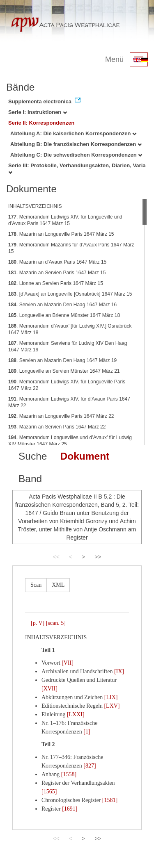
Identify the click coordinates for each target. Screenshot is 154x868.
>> (98, 557)
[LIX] (111, 697)
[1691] (70, 809)
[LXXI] (76, 714)
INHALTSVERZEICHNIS (35, 206)
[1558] (69, 774)
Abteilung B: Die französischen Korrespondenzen (76, 144)
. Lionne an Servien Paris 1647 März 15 (56, 283)
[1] (87, 732)
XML (58, 585)
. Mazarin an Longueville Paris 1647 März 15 (61, 234)
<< (56, 557)
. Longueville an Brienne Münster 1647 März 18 (64, 315)
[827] (90, 766)
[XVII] (49, 689)
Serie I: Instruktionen (38, 112)
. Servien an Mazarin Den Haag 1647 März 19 (62, 360)
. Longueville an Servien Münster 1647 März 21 (64, 371)
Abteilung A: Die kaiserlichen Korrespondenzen (73, 133)
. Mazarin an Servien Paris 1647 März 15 (57, 273)
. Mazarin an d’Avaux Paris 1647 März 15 (57, 262)
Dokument (85, 456)
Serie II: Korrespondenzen (41, 123)
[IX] (119, 671)
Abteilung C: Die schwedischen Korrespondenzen (76, 155)
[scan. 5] (56, 623)
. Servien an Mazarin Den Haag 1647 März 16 (62, 305)
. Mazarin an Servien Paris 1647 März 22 (57, 427)
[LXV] (112, 706)
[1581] (110, 800)
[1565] (49, 792)
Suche (33, 456)
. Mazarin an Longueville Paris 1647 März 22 (61, 416)
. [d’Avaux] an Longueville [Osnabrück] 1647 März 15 (70, 294)
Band (30, 479)
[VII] (68, 663)
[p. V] (38, 623)
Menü (114, 59)
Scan (36, 585)
